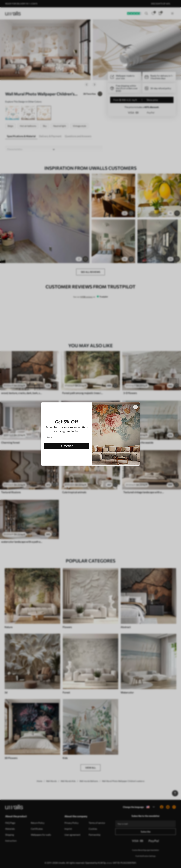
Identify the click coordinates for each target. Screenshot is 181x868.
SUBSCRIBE (67, 446)
